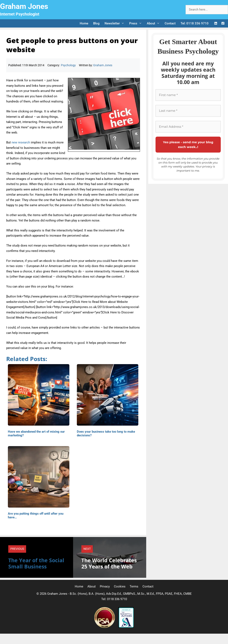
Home (84, 23)
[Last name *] (188, 111)
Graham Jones (24, 6)
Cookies (120, 586)
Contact (170, 23)
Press (137, 23)
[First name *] (188, 95)
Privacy (105, 586)
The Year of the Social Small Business (36, 563)
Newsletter (116, 23)
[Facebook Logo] (223, 23)
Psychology (68, 65)
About (154, 23)
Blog (96, 23)
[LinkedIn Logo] (216, 23)
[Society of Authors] (126, 627)
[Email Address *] (188, 127)
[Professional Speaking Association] (105, 627)
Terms (134, 586)
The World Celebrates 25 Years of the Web (109, 563)
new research (21, 142)
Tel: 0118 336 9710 (195, 23)
